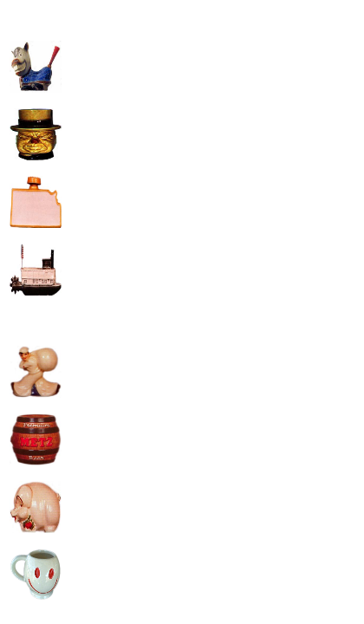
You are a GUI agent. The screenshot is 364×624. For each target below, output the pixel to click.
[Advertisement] (211, 131)
